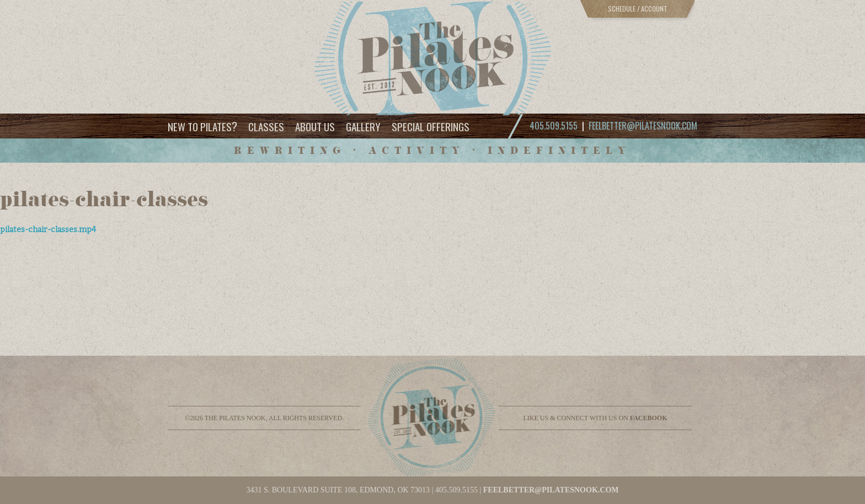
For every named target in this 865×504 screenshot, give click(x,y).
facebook (649, 418)
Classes (266, 126)
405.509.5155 (456, 490)
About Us (315, 126)
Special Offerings (431, 126)
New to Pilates (202, 126)
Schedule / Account (638, 9)
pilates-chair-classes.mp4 (48, 230)
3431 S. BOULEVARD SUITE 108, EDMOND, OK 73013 (338, 490)
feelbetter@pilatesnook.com (643, 126)
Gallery (363, 126)
